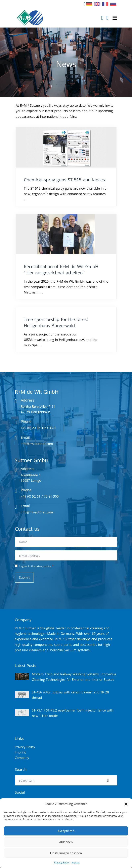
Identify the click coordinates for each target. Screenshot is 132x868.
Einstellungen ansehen (66, 853)
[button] (126, 804)
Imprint (76, 862)
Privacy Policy (62, 862)
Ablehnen (66, 842)
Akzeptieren (66, 831)
